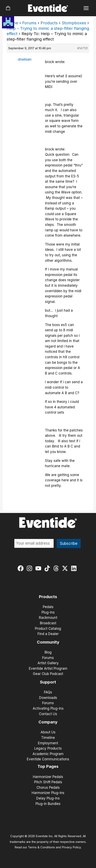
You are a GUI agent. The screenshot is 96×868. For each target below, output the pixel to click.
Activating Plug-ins (48, 708)
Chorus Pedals (48, 788)
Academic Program (48, 754)
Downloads (48, 698)
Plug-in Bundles (48, 804)
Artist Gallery (48, 663)
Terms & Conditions (41, 847)
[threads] (57, 568)
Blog (48, 652)
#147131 (82, 48)
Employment (48, 743)
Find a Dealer (48, 634)
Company (48, 722)
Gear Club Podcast (48, 674)
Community (48, 642)
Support (48, 682)
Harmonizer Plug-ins (48, 793)
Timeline (48, 738)
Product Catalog (48, 629)
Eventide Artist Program (48, 668)
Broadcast (48, 623)
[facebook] (21, 568)
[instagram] (30, 568)
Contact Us (48, 714)
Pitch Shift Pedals (48, 782)
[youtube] (39, 568)
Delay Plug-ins (48, 798)
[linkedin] (75, 568)
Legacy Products (48, 748)
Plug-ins (48, 612)
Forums (29, 23)
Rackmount (48, 618)
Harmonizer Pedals (48, 777)
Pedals (48, 607)
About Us (48, 732)
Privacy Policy (71, 847)
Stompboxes (74, 23)
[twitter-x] (66, 568)
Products (49, 23)
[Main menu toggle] (86, 8)
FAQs (48, 692)
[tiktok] (48, 568)
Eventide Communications (48, 759)
